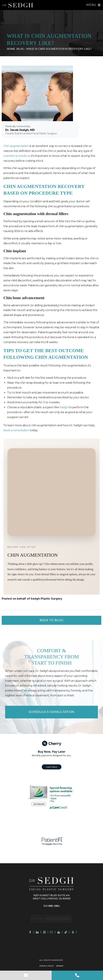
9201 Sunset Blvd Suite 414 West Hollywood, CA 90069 (52, 897)
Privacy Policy (47, 966)
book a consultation (16, 430)
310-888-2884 (51, 906)
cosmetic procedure (17, 156)
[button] (93, 5)
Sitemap (60, 966)
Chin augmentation (16, 146)
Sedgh (64, 407)
